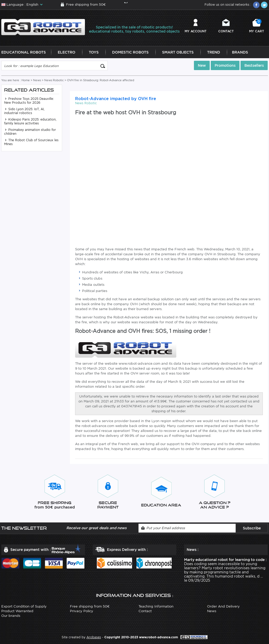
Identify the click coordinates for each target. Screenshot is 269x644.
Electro (67, 52)
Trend (214, 52)
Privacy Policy (82, 611)
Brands (240, 52)
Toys (94, 52)
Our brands (11, 616)
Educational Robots (24, 52)
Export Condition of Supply (24, 606)
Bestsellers (254, 65)
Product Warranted (17, 611)
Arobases (94, 637)
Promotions (225, 65)
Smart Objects (178, 52)
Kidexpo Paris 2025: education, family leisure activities (30, 121)
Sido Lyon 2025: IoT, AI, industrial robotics (24, 111)
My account (196, 31)
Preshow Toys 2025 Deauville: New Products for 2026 (29, 101)
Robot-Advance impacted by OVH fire (116, 99)
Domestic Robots (130, 52)
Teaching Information (156, 606)
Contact (226, 31)
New (202, 65)
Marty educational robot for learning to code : (225, 560)
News (37, 80)
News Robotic (54, 80)
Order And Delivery (223, 606)
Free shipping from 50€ (86, 5)
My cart (257, 26)
